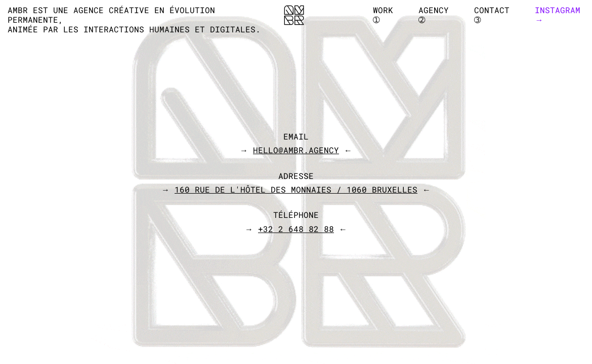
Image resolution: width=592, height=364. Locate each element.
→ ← (296, 150)
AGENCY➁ (434, 15)
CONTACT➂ (492, 15)
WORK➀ (383, 15)
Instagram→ (558, 15)
